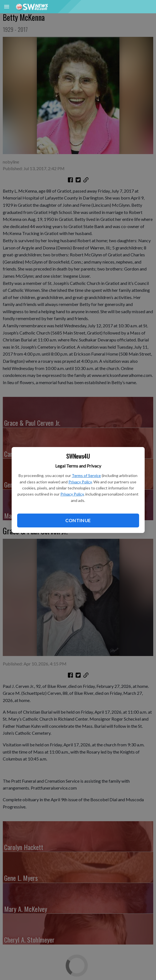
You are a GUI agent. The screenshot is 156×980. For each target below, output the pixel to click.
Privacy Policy (80, 482)
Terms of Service (86, 475)
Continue (78, 520)
